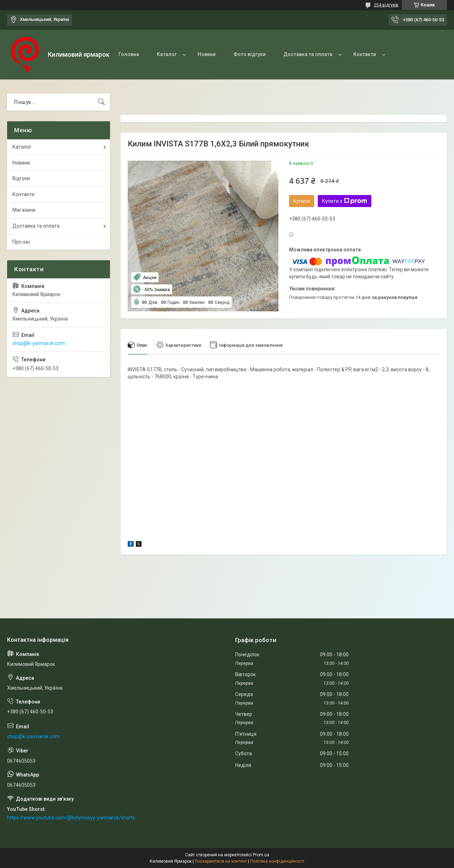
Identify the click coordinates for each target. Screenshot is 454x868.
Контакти (365, 54)
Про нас (21, 242)
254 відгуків (386, 5)
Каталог (167, 54)
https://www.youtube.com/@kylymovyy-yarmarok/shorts (71, 818)
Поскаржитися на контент (221, 861)
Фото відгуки (250, 54)
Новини (207, 54)
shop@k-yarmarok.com (39, 343)
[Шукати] (101, 102)
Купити (302, 201)
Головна (129, 54)
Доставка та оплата (308, 54)
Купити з (345, 201)
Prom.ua (261, 855)
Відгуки (21, 178)
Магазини (24, 210)
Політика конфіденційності (277, 861)
